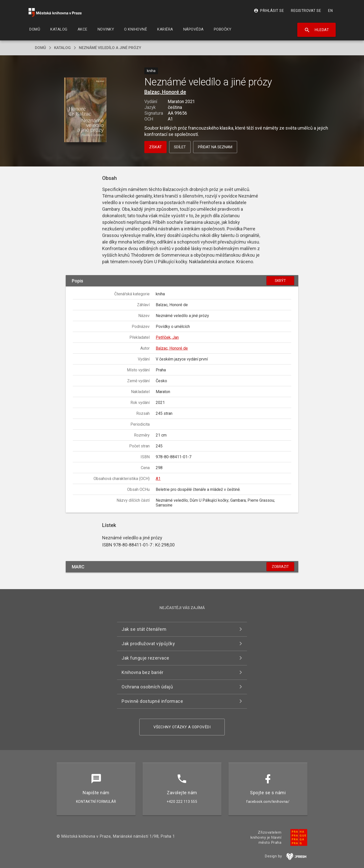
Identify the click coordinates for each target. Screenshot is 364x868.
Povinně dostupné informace (152, 701)
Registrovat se (306, 11)
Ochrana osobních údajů (147, 687)
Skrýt (280, 281)
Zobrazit (280, 567)
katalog (62, 48)
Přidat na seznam (215, 147)
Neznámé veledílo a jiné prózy (110, 48)
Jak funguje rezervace (145, 658)
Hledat (317, 30)
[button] (85, 110)
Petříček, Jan (167, 337)
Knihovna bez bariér (143, 672)
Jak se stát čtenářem (144, 629)
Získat (155, 147)
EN (330, 11)
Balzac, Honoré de (165, 92)
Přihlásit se (269, 11)
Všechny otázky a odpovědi (182, 727)
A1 (158, 479)
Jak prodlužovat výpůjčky (148, 644)
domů (40, 48)
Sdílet (180, 147)
